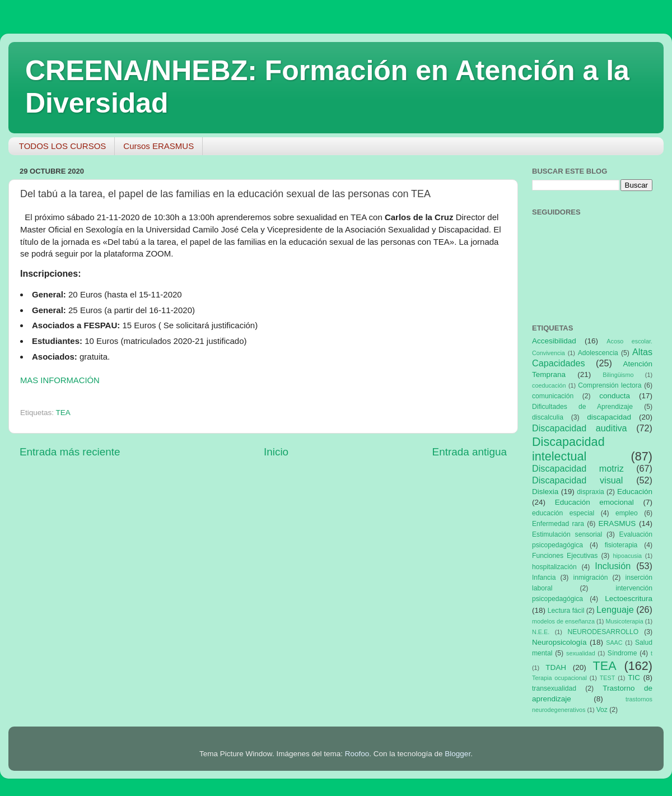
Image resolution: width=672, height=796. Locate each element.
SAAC (614, 643)
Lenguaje (615, 609)
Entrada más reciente (70, 452)
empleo (627, 513)
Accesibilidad (554, 341)
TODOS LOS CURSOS (63, 146)
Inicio (276, 452)
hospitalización (554, 567)
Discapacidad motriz (578, 468)
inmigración (590, 578)
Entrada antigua (470, 452)
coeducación (549, 385)
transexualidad (554, 688)
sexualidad (581, 653)
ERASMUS (617, 523)
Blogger (458, 754)
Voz (602, 710)
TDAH (556, 667)
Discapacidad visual (577, 480)
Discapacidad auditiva (580, 428)
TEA (63, 413)
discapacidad (609, 417)
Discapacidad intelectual (568, 449)
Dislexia (545, 492)
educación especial (563, 513)
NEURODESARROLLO (603, 632)
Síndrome (622, 653)
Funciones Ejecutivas (565, 556)
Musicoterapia (624, 621)
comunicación (553, 396)
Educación (635, 492)
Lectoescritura (629, 599)
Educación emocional (594, 502)
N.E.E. (541, 632)
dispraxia (591, 492)
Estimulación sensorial (567, 534)
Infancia (544, 578)
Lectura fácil (566, 611)
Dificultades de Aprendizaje (582, 407)
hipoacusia (627, 556)
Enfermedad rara (558, 524)
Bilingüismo (618, 375)
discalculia (548, 417)
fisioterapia (621, 545)
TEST (608, 678)
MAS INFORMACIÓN (60, 380)
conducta (615, 396)
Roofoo (357, 754)
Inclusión (613, 566)
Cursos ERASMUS (158, 146)
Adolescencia (598, 353)
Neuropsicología (559, 642)
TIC (634, 678)
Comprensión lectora (610, 385)
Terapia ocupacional (559, 678)
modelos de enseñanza (563, 621)
